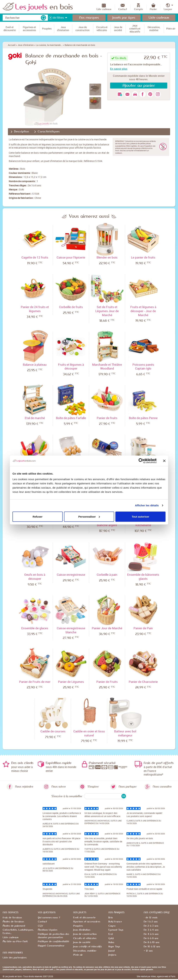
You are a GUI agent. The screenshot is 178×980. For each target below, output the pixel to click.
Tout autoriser (141, 516)
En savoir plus (119, 69)
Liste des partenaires (15, 958)
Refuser (38, 516)
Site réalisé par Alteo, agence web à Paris (156, 976)
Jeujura (112, 955)
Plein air (78, 955)
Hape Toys (114, 947)
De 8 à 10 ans (152, 942)
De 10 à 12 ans (152, 947)
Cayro (112, 926)
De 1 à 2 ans (151, 922)
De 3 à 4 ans (151, 930)
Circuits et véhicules (85, 938)
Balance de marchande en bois (80, 45)
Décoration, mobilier (85, 951)
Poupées (78, 926)
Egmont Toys (116, 930)
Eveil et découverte (84, 918)
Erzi (111, 934)
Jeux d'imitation (26, 45)
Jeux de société (82, 942)
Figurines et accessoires (87, 922)
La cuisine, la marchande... (49, 45)
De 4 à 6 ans (151, 934)
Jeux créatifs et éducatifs (88, 947)
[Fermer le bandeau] (164, 461)
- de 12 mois (151, 918)
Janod (111, 951)
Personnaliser (89, 516)
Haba (111, 942)
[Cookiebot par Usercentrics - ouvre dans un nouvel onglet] (141, 461)
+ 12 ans (148, 951)
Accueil (12, 45)
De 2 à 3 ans (151, 926)
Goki (22, 189)
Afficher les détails (147, 505)
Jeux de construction (85, 934)
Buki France (115, 922)
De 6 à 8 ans (151, 938)
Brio (111, 918)
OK (124, 796)
